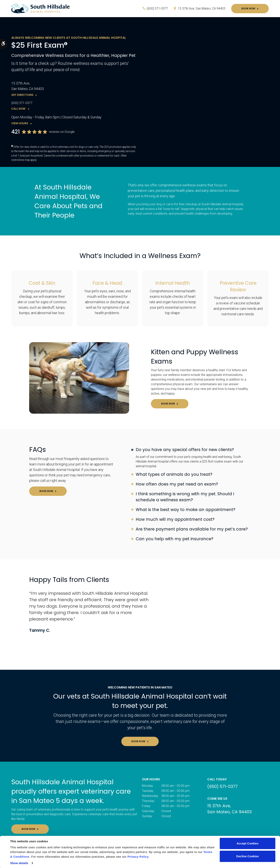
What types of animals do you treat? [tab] (174, 474)
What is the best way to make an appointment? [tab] (185, 510)
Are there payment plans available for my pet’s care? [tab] (192, 529)
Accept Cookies (248, 843)
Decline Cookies (248, 856)
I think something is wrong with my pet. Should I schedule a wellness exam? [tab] (185, 497)
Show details (19, 863)
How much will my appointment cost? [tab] (175, 519)
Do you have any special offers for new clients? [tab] (185, 450)
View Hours (20, 123)
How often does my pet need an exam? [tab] (177, 484)
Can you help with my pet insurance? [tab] (175, 539)
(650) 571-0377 (157, 8)
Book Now (248, 8)
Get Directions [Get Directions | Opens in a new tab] (22, 95)
